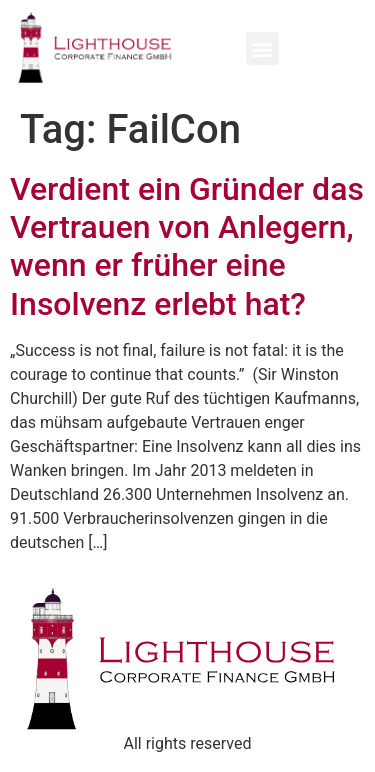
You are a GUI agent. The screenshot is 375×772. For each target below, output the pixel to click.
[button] (262, 48)
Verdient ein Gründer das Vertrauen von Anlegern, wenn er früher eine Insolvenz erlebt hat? (187, 246)
